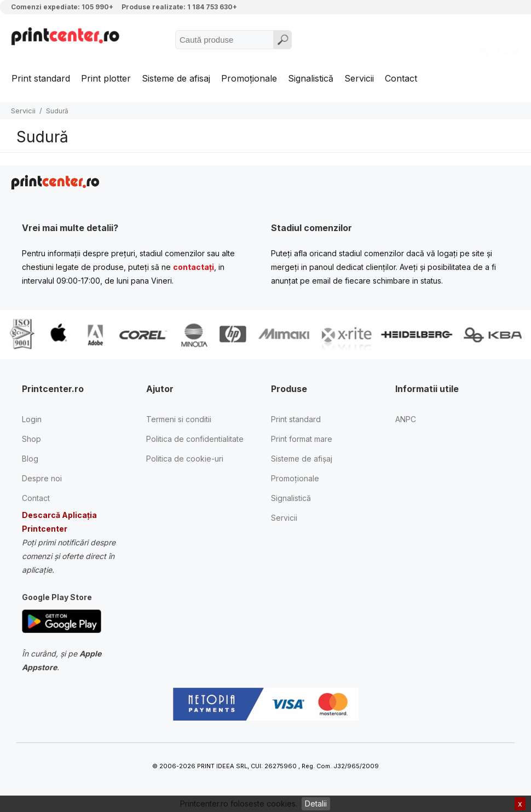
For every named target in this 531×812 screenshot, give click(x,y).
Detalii (316, 804)
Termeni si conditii (179, 419)
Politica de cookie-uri (185, 459)
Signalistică (311, 78)
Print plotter (106, 78)
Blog (30, 459)
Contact (401, 78)
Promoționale (249, 78)
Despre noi (42, 478)
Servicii (359, 78)
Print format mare (302, 439)
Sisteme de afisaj (176, 78)
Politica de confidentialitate (195, 439)
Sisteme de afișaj (302, 459)
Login (32, 419)
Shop (31, 439)
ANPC (406, 419)
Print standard (41, 78)
